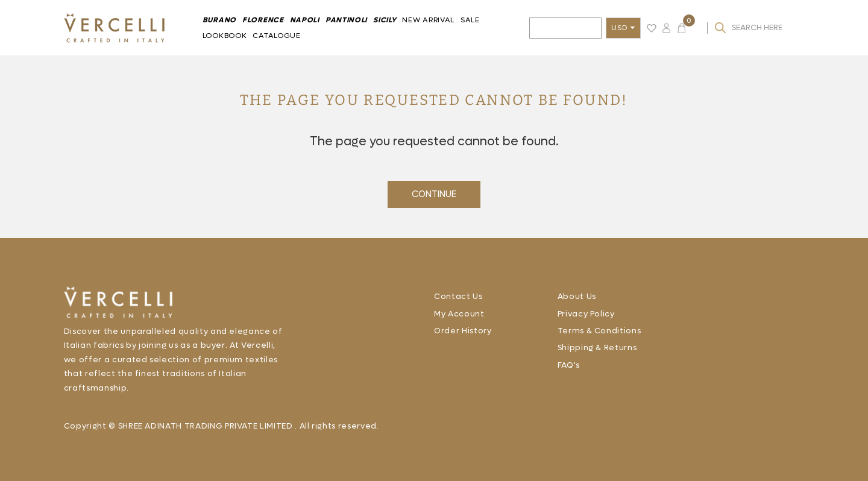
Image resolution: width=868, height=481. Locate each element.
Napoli (305, 20)
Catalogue (276, 36)
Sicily (385, 20)
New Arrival (428, 20)
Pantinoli (346, 20)
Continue (434, 194)
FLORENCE (263, 20)
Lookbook (225, 36)
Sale (470, 20)
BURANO (219, 20)
